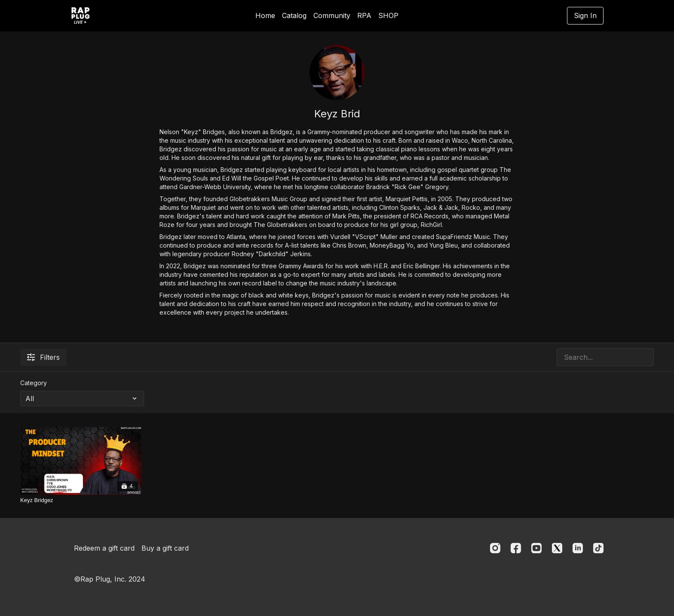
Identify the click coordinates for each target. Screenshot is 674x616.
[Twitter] (557, 548)
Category (34, 383)
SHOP (388, 15)
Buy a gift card (165, 548)
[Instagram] (495, 548)
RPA (364, 15)
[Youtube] (536, 548)
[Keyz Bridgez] (81, 500)
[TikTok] (598, 548)
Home (265, 15)
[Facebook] (516, 548)
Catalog (294, 15)
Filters (43, 357)
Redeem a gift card (104, 548)
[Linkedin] (578, 548)
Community (332, 15)
